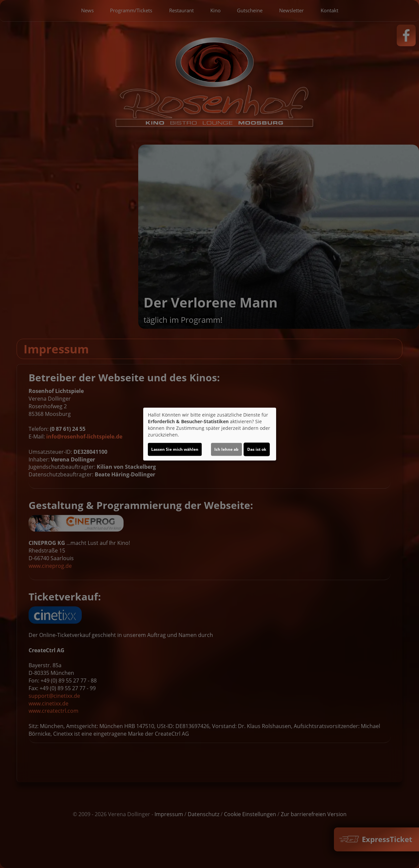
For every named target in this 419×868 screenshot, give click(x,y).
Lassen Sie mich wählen (175, 449)
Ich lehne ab (226, 449)
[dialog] (210, 434)
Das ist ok (257, 449)
